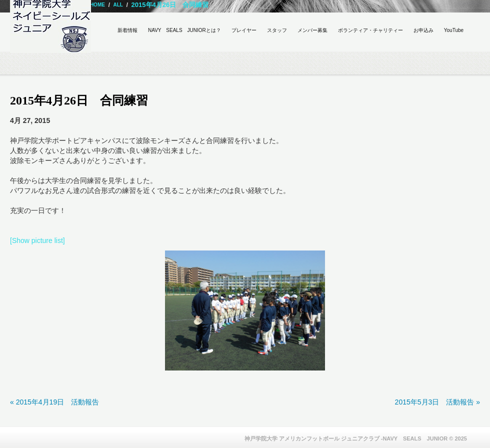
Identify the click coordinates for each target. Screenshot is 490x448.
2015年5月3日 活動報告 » (437, 402)
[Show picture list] (37, 240)
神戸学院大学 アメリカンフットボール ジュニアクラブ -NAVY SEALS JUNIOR (346, 438)
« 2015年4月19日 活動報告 (54, 402)
